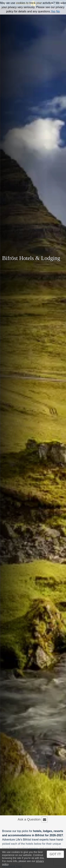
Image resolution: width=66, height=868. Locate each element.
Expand (33, 850)
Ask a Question (33, 819)
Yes (53, 11)
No (58, 11)
